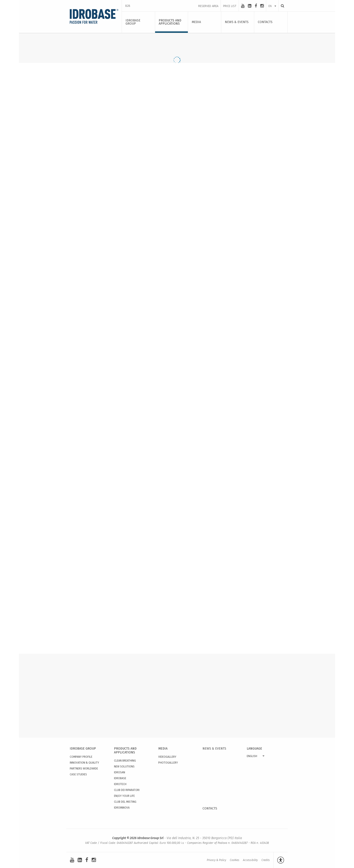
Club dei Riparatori (127, 790)
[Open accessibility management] (279, 860)
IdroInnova (122, 808)
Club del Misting (125, 802)
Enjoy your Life (124, 796)
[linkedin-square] (250, 6)
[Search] (281, 6)
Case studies (78, 774)
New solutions (124, 767)
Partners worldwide (84, 769)
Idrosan (120, 772)
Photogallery (168, 763)
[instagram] (262, 6)
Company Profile (81, 757)
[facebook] (256, 6)
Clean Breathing (125, 761)
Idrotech (120, 784)
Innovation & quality (84, 763)
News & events (214, 749)
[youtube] (243, 6)
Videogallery (167, 757)
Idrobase (120, 778)
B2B (128, 6)
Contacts (210, 808)
